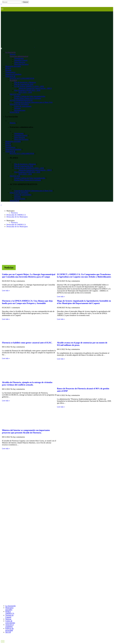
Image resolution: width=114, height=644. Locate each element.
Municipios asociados (9, 609)
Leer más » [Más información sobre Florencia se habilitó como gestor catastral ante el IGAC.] (6, 358)
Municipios (11, 211)
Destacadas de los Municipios (17, 217)
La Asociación (10, 606)
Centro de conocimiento (10, 622)
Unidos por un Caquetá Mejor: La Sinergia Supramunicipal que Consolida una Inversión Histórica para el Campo (29, 276)
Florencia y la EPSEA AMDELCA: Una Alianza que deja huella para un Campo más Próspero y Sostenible (27, 302)
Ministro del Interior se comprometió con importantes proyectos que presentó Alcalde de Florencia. (26, 431)
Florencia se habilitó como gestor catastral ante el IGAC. (27, 343)
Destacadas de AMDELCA (16, 215)
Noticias (8, 619)
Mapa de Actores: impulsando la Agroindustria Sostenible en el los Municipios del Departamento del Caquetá (84, 302)
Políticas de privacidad (9, 629)
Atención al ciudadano (9, 626)
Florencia (14, 213)
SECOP (8, 632)
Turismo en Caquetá (9, 616)
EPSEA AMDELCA (10, 612)
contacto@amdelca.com (26, 590)
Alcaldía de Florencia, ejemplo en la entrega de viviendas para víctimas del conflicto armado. (27, 384)
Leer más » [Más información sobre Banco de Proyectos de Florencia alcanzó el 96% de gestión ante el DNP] (61, 407)
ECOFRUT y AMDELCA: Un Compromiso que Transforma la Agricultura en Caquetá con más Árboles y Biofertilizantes (84, 276)
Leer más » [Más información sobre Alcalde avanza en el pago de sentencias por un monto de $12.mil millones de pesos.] (61, 359)
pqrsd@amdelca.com (20, 594)
